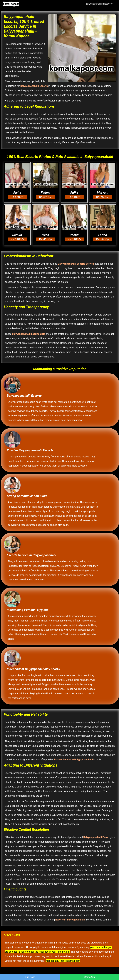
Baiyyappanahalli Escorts (99, 4)
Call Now (30, 977)
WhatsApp (89, 977)
